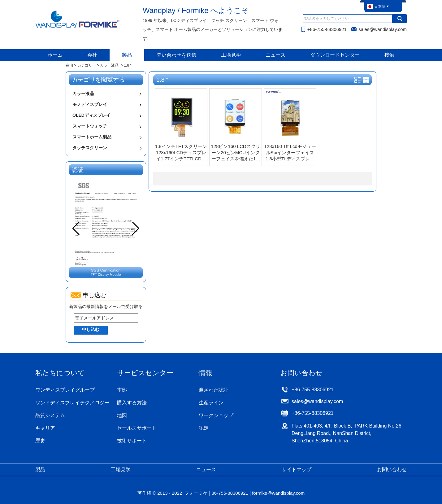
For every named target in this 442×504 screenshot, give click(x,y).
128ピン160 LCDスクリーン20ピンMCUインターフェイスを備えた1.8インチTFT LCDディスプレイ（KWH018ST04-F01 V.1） (236, 153)
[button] (136, 228)
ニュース (275, 55)
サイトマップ (297, 469)
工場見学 (231, 55)
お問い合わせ (392, 469)
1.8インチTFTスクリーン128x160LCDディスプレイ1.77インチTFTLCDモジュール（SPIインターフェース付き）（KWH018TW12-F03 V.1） (181, 153)
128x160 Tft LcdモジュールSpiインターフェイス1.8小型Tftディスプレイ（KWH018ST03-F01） (290, 153)
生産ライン (211, 403)
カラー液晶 (109, 65)
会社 (92, 55)
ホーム (55, 55)
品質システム (50, 415)
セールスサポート (137, 428)
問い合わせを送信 (176, 55)
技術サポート (132, 441)
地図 (122, 415)
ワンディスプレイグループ (65, 390)
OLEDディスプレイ (91, 115)
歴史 (40, 441)
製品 (127, 55)
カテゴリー (87, 65)
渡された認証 (214, 390)
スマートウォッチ (90, 126)
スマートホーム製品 (92, 137)
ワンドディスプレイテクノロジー (72, 403)
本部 (122, 390)
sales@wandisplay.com (383, 29)
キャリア (45, 428)
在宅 (69, 65)
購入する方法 (132, 403)
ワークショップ (216, 415)
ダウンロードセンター (335, 55)
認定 (204, 428)
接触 (389, 55)
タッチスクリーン (90, 148)
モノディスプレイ (90, 104)
